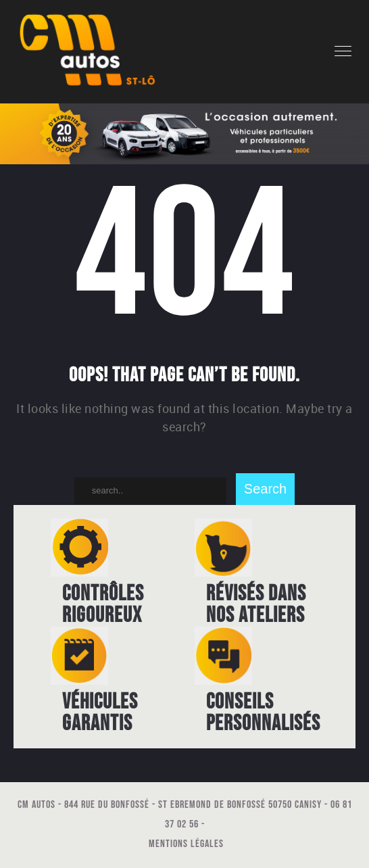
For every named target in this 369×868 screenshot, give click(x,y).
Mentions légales (186, 844)
